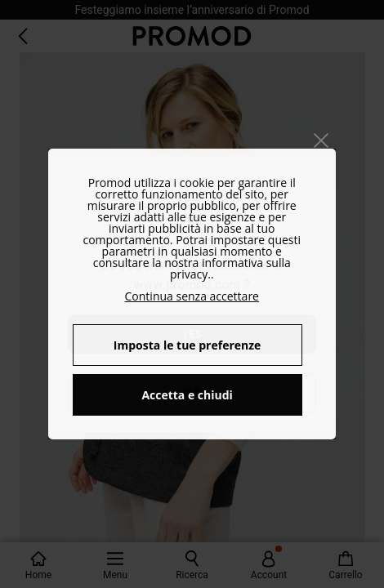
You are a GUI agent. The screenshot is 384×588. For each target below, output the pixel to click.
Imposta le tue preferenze (188, 345)
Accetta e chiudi (187, 395)
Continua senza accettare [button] (192, 296)
